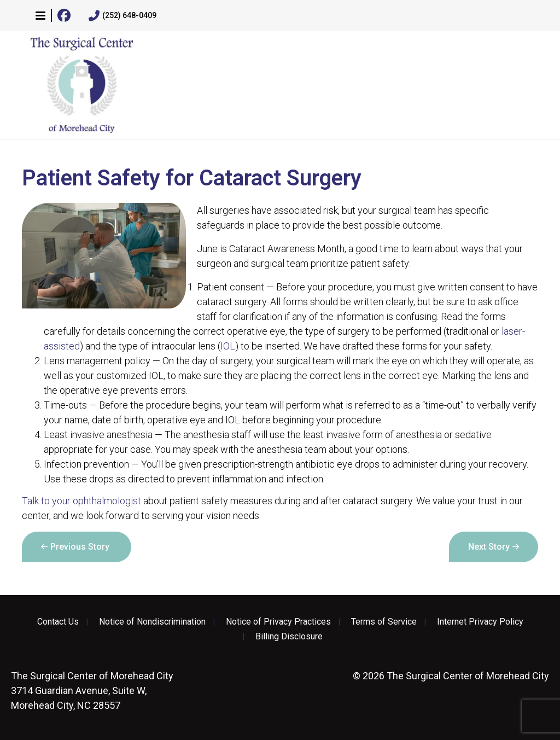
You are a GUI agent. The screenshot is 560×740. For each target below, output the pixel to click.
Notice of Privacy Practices (278, 622)
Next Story (489, 547)
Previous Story (80, 547)
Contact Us (58, 622)
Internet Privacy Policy (480, 622)
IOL (228, 346)
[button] (40, 15)
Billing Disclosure (289, 637)
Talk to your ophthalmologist (81, 501)
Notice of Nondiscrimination (152, 622)
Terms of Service (384, 622)
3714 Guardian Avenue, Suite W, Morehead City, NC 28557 (92, 691)
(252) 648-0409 (122, 16)
